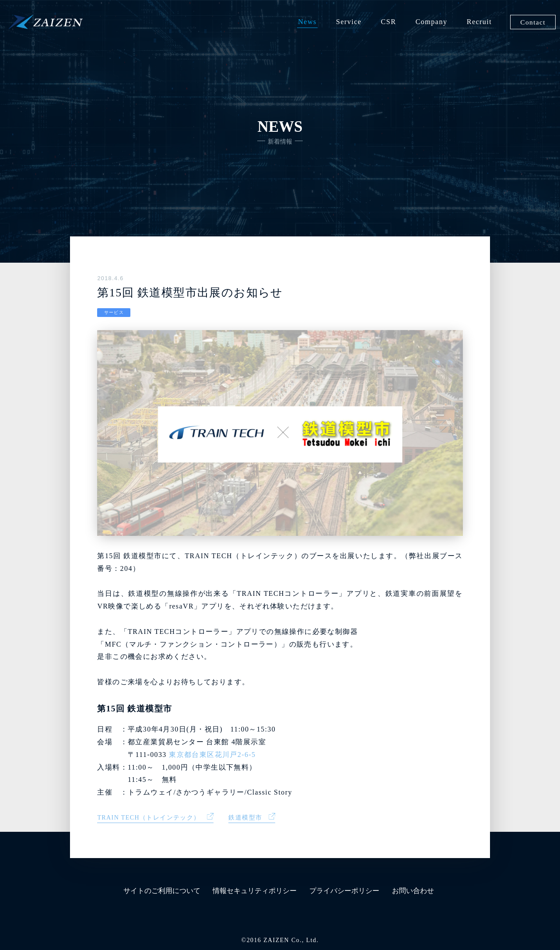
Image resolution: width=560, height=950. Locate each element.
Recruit (479, 22)
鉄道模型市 (245, 818)
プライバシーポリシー (344, 891)
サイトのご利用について (162, 891)
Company (432, 22)
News (307, 22)
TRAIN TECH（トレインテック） (149, 818)
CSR (389, 22)
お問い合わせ (413, 891)
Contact (533, 22)
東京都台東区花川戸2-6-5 (212, 755)
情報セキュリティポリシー (255, 891)
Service (349, 22)
